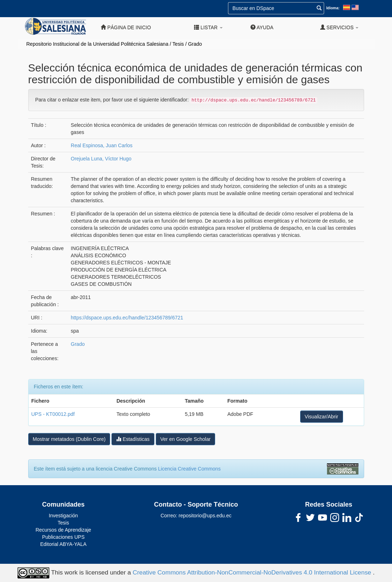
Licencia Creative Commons (189, 469)
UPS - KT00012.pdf (53, 414)
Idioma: (333, 8)
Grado (195, 44)
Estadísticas (133, 439)
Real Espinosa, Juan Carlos (102, 145)
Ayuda (262, 27)
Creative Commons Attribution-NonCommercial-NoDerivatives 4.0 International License (253, 572)
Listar (208, 27)
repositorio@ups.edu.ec (205, 516)
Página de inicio (126, 27)
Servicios (339, 27)
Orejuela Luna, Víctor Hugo (101, 159)
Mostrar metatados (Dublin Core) (69, 439)
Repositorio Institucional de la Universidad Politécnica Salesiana (98, 44)
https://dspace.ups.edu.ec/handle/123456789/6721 (127, 318)
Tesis (178, 44)
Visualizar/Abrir (322, 417)
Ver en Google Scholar (186, 439)
